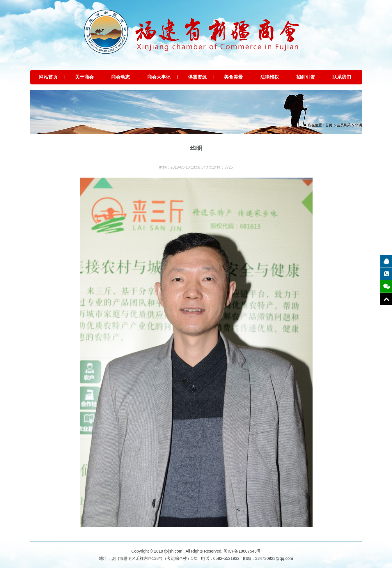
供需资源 (197, 77)
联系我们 (342, 77)
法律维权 (269, 77)
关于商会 (84, 77)
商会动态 (120, 77)
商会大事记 (159, 77)
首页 (329, 125)
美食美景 (233, 77)
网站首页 (48, 77)
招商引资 (306, 77)
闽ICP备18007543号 (242, 551)
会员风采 (344, 125)
